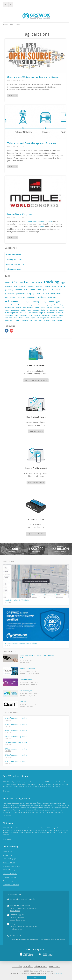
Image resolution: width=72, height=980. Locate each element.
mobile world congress (37, 313)
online (22, 302)
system (45, 293)
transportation (56, 318)
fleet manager (28, 307)
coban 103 (36, 310)
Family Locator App (9, 863)
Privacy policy (17, 967)
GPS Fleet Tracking (9, 870)
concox (60, 320)
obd (39, 305)
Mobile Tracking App (9, 859)
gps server (21, 297)
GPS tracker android (9, 878)
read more (13, 95)
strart (61, 315)
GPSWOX (22, 287)
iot (31, 320)
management (10, 307)
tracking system (30, 305)
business (42, 297)
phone (39, 283)
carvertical (25, 320)
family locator (35, 290)
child (38, 294)
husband (13, 297)
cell (32, 283)
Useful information (14, 255)
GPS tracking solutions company (40, 221)
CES (21, 313)
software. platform (43, 318)
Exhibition (24, 315)
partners (39, 287)
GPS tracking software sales (24, 909)
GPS (30, 315)
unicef (27, 318)
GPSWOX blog (7, 852)
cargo (37, 307)
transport (53, 310)
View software (7, 816)
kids (26, 290)
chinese (49, 307)
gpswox (10, 293)
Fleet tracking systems (15, 264)
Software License (41, 967)
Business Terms (54, 967)
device (21, 318)
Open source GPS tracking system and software (33, 77)
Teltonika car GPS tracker (11, 885)
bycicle (29, 302)
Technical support (18, 918)
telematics (59, 313)
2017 (26, 313)
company (31, 294)
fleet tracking (59, 305)
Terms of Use (28, 967)
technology (31, 297)
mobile (42, 226)
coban (24, 310)
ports (43, 307)
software (11, 301)
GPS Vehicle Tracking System (12, 867)
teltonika (45, 310)
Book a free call (16, 936)
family (47, 287)
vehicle (51, 302)
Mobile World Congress (20, 214)
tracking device (56, 294)
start (41, 320)
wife (6, 297)
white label (52, 297)
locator (54, 287)
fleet (13, 305)
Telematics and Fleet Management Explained (32, 143)
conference (9, 315)
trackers (57, 307)
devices (19, 307)
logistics (61, 310)
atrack (58, 290)
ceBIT (17, 315)
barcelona (50, 313)
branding (37, 315)
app (63, 283)
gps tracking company (50, 315)
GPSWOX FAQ (7, 855)
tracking (51, 282)
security (43, 302)
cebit (35, 320)
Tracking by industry (14, 259)
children (19, 290)
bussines (47, 320)
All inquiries (24, 927)
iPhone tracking (8, 881)
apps (33, 318)
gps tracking (9, 290)
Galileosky (30, 287)
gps (14, 282)
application (9, 287)
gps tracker (48, 290)
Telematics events (14, 269)
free (16, 287)
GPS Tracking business (10, 874)
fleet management (11, 313)
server (7, 305)
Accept (37, 978)
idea (54, 320)
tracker (24, 282)
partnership (21, 294)
